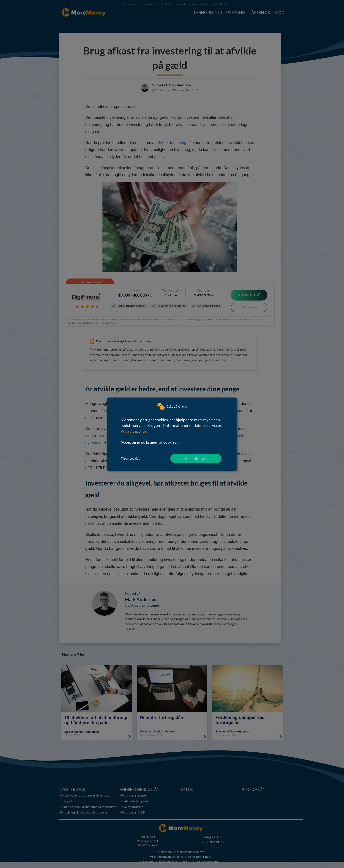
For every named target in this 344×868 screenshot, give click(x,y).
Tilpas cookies (130, 458)
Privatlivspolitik (134, 431)
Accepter (193, 459)
